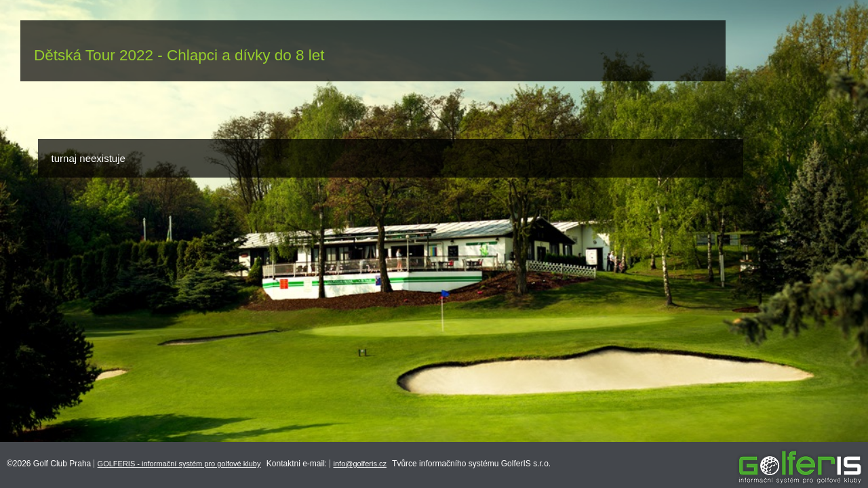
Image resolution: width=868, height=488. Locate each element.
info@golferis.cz (360, 464)
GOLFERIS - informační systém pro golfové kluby (179, 464)
